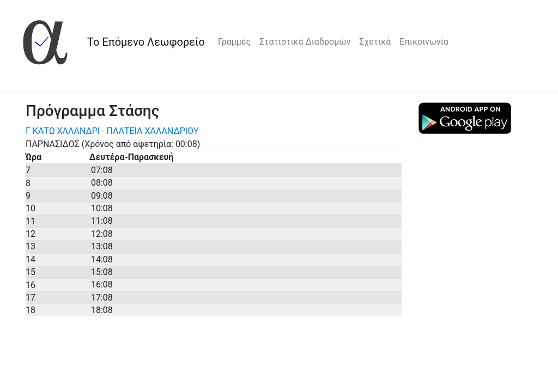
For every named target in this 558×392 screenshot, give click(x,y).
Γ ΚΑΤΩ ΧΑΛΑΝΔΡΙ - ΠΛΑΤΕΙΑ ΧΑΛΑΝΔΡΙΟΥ (112, 131)
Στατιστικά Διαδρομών (305, 42)
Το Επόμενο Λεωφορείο (146, 42)
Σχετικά (375, 42)
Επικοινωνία (424, 42)
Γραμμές (234, 42)
